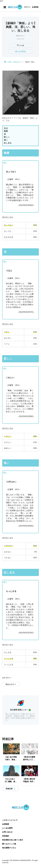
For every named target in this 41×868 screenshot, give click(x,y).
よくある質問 (7, 828)
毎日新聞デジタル (9, 848)
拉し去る (8, 143)
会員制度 (6, 824)
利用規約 (6, 836)
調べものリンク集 (9, 844)
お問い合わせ (7, 832)
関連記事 (9, 789)
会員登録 (35, 7)
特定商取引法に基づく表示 (13, 840)
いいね (21, 45)
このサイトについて (10, 820)
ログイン (27, 7)
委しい (7, 137)
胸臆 (6, 131)
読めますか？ (21, 36)
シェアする (20, 51)
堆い (6, 140)
